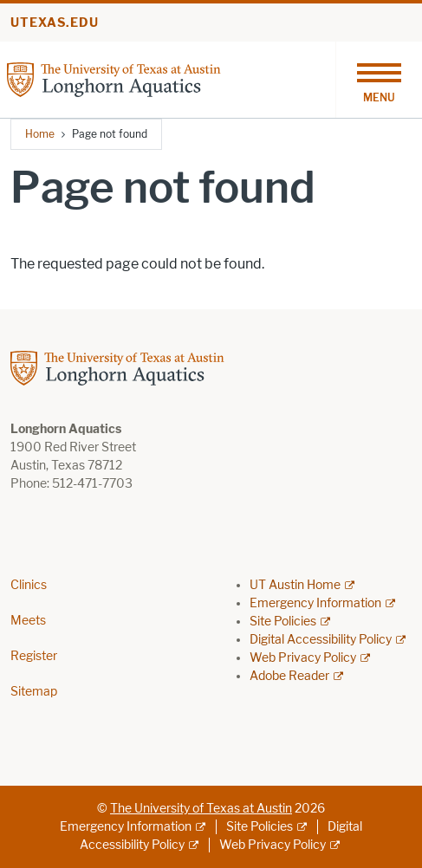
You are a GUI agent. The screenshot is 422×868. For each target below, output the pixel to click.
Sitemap (34, 692)
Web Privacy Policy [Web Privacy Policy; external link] (303, 658)
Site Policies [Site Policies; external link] (283, 622)
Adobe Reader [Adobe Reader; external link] (289, 676)
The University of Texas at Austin (201, 809)
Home (40, 134)
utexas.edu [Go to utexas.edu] (55, 23)
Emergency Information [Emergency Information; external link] (315, 603)
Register (34, 656)
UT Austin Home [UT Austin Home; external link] (295, 585)
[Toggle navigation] (379, 80)
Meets (28, 621)
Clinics (29, 585)
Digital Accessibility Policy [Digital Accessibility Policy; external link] (321, 640)
